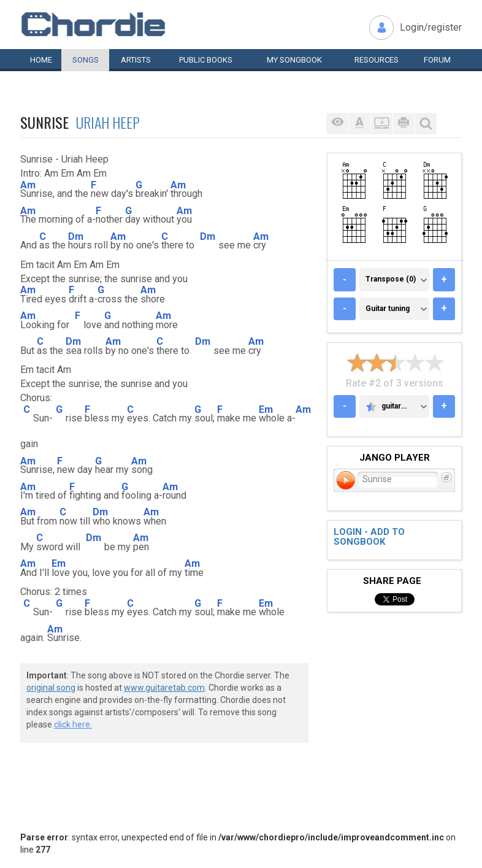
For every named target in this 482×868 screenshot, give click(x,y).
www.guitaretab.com (164, 688)
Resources (377, 60)
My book (294, 60)
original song (51, 688)
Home (41, 60)
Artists (136, 60)
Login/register (431, 27)
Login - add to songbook (369, 537)
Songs (86, 60)
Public (206, 60)
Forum (437, 60)
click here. (73, 724)
